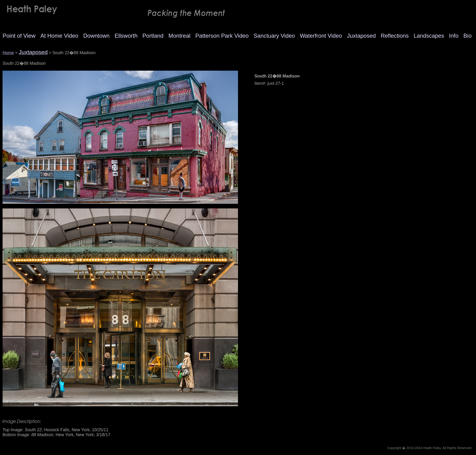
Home (8, 53)
